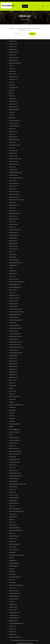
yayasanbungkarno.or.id (16, 291)
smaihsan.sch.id (14, 588)
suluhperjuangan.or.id (15, 137)
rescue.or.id (13, 581)
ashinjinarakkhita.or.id (15, 576)
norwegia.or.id (13, 381)
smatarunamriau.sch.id (16, 452)
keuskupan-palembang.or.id (17, 399)
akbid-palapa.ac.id (14, 96)
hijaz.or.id (12, 384)
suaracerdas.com (14, 482)
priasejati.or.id (13, 447)
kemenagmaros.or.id (15, 429)
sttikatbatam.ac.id (14, 119)
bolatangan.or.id (14, 152)
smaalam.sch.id (14, 586)
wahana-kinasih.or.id (15, 424)
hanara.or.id (13, 379)
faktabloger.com (14, 371)
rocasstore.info (14, 260)
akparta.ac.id (13, 603)
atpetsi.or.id (13, 505)
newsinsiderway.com (15, 243)
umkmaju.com (14, 323)
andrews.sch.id (14, 455)
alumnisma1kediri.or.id (15, 432)
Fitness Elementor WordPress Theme (21, 640)
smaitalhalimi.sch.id (15, 593)
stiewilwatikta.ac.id (14, 107)
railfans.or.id (13, 508)
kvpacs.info (13, 258)
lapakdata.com (14, 611)
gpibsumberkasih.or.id (15, 154)
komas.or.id (13, 407)
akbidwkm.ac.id (14, 99)
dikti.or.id (12, 427)
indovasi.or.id (13, 394)
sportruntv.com (14, 192)
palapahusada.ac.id (15, 207)
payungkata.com (14, 366)
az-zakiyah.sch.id (14, 308)
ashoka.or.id (13, 389)
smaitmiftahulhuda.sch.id (16, 462)
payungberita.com (14, 354)
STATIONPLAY (8, 6)
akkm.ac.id (13, 101)
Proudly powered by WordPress (25, 643)
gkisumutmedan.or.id (15, 439)
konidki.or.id (13, 412)
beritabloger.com (14, 271)
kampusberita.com (15, 361)
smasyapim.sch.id (14, 175)
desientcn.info (13, 263)
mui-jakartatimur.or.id (15, 160)
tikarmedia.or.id (14, 530)
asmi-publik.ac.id (14, 475)
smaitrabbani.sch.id (15, 349)
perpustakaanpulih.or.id (16, 558)
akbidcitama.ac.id (14, 331)
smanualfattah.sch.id (15, 596)
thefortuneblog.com (15, 265)
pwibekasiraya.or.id (15, 81)
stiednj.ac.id (13, 104)
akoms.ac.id (13, 162)
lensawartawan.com (15, 490)
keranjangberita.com (15, 485)
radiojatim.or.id (14, 276)
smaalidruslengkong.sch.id (16, 321)
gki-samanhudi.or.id (15, 533)
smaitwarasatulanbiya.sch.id (17, 346)
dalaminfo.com (14, 220)
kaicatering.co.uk (14, 253)
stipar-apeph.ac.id (14, 124)
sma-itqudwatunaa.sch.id (16, 311)
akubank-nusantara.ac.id (16, 614)
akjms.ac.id (13, 114)
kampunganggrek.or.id (15, 417)
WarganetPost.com (15, 74)
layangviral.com (14, 359)
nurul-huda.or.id (14, 510)
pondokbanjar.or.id (14, 303)
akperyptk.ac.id (14, 200)
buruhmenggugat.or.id (15, 422)
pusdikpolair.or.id (14, 434)
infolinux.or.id (13, 281)
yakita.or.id (13, 397)
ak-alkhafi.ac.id (14, 500)
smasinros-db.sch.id (15, 318)
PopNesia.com (14, 64)
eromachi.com (14, 477)
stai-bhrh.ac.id (13, 94)
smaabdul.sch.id (14, 583)
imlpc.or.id (13, 132)
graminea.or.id (13, 437)
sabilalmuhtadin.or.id (15, 142)
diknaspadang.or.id (15, 578)
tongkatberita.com (14, 250)
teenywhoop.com (14, 233)
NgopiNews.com (14, 71)
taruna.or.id (13, 550)
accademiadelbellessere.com (17, 601)
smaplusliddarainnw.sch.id (16, 351)
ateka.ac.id (13, 109)
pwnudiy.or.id (13, 563)
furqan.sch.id (13, 457)
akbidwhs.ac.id (14, 608)
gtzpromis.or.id (14, 293)
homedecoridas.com (15, 467)
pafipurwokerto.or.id (15, 79)
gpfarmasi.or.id (14, 376)
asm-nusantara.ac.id (15, 195)
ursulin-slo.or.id (14, 568)
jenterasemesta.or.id (15, 301)
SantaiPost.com (14, 69)
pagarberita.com (14, 248)
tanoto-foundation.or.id (16, 445)
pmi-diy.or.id (13, 561)
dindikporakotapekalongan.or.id (17, 286)
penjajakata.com (14, 598)
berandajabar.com (14, 470)
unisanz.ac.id (13, 89)
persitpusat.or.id (14, 278)
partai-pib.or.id (14, 386)
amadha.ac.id (13, 606)
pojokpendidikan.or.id (15, 520)
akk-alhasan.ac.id (14, 165)
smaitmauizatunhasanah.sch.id (17, 313)
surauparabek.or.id (15, 545)
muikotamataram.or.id (15, 392)
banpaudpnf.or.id (14, 503)
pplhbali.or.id (13, 134)
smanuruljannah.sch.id (15, 344)
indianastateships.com (15, 334)
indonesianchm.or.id (15, 127)
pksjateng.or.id (14, 404)
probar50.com (14, 76)
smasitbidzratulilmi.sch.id (16, 185)
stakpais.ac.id (13, 212)
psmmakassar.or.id (14, 283)
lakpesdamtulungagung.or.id (17, 566)
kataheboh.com (14, 356)
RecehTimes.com (14, 66)
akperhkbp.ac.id (14, 197)
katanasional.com (14, 364)
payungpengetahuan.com (16, 268)
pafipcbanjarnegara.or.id (16, 84)
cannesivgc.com (14, 182)
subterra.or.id (13, 149)
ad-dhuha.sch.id (14, 170)
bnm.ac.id (12, 86)
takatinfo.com (13, 235)
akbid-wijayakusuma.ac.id (16, 336)
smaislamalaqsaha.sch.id (16, 329)
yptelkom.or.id (13, 157)
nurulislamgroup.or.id (15, 573)
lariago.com (13, 492)
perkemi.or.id (13, 144)
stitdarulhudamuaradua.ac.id (17, 210)
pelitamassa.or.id (14, 523)
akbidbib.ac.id (13, 480)
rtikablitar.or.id (13, 525)
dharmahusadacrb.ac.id (16, 172)
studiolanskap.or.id (14, 548)
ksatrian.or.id (13, 129)
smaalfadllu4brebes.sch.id (16, 465)
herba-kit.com (13, 230)
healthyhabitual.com (15, 177)
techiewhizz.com (14, 487)
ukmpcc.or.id (13, 296)
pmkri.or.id (13, 540)
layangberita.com (14, 245)
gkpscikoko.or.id (14, 147)
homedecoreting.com (15, 326)
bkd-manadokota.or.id (15, 288)
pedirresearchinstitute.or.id (16, 515)
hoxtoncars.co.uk (14, 255)
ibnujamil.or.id (13, 555)
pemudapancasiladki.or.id (16, 442)
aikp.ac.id (12, 112)
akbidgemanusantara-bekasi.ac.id (18, 472)
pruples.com (13, 180)
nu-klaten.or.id (13, 402)
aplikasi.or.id (13, 414)
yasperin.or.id (13, 535)
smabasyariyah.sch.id (15, 591)
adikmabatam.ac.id (15, 215)
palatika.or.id (13, 553)
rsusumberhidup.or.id (15, 513)
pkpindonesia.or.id (14, 306)
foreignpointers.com (15, 339)
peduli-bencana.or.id (15, 571)
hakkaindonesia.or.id (15, 298)
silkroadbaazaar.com (15, 228)
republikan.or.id (14, 543)
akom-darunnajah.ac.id (16, 495)
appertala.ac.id (14, 91)
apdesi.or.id (13, 518)
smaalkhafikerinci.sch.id (16, 316)
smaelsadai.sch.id (14, 460)
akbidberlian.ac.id (14, 187)
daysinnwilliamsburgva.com (17, 190)
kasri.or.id (12, 419)
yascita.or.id (13, 409)
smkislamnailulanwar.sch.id (16, 341)
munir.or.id (13, 273)
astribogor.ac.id (14, 167)
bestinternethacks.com (15, 238)
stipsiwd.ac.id (13, 218)
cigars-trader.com (14, 225)
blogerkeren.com (14, 374)
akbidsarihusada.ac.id (15, 205)
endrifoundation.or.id (15, 450)
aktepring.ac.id (14, 117)
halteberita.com (14, 369)
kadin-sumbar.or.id (14, 139)
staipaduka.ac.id (14, 122)
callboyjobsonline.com (16, 223)
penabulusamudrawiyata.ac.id (17, 497)
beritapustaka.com (15, 240)
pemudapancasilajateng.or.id (17, 538)
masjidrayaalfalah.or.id (15, 528)
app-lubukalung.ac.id (15, 202)
